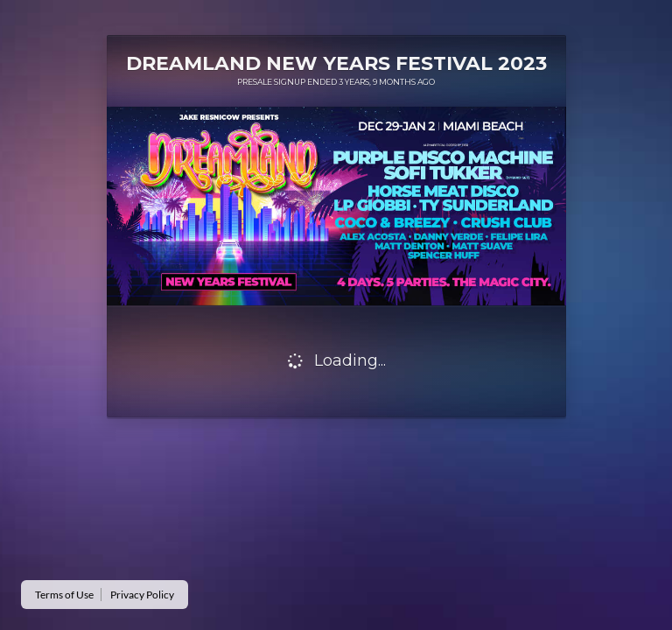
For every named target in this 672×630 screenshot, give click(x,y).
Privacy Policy (142, 595)
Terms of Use (64, 595)
